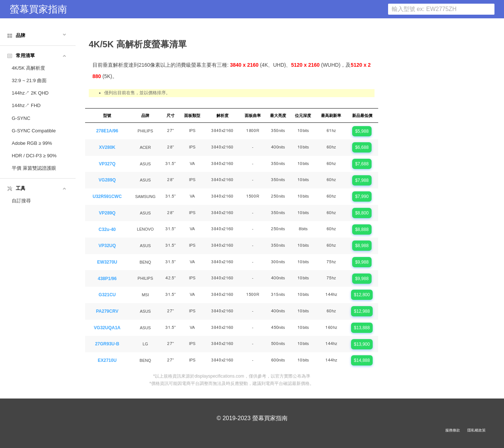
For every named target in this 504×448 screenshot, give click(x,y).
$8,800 (362, 213)
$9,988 (362, 262)
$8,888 (362, 229)
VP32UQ (107, 246)
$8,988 (362, 246)
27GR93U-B (107, 344)
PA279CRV (107, 311)
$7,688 (362, 164)
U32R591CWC (107, 197)
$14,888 (362, 360)
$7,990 (362, 197)
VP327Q (107, 164)
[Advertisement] (441, 136)
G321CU (107, 295)
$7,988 (362, 180)
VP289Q (107, 213)
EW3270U (107, 262)
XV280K (107, 147)
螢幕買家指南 (39, 9)
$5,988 (362, 131)
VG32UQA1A (107, 328)
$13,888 (362, 328)
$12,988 (362, 311)
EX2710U (107, 360)
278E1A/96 (107, 131)
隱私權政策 (476, 430)
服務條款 (453, 430)
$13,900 (362, 344)
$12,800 (362, 295)
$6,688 (362, 147)
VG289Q (107, 180)
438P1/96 (107, 279)
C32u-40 (107, 229)
